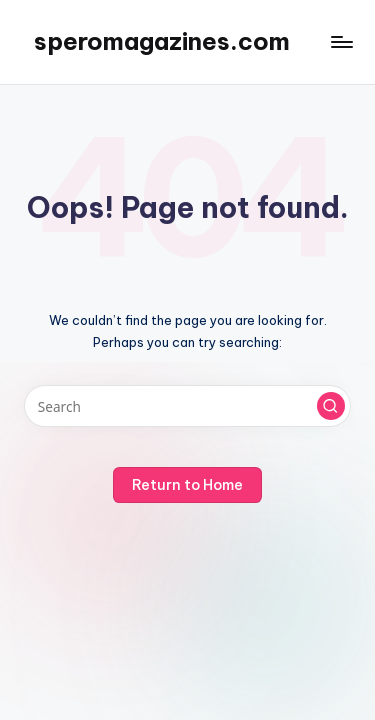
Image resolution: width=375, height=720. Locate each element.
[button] (331, 406)
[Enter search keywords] (187, 406)
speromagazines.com (162, 41)
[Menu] (341, 41)
